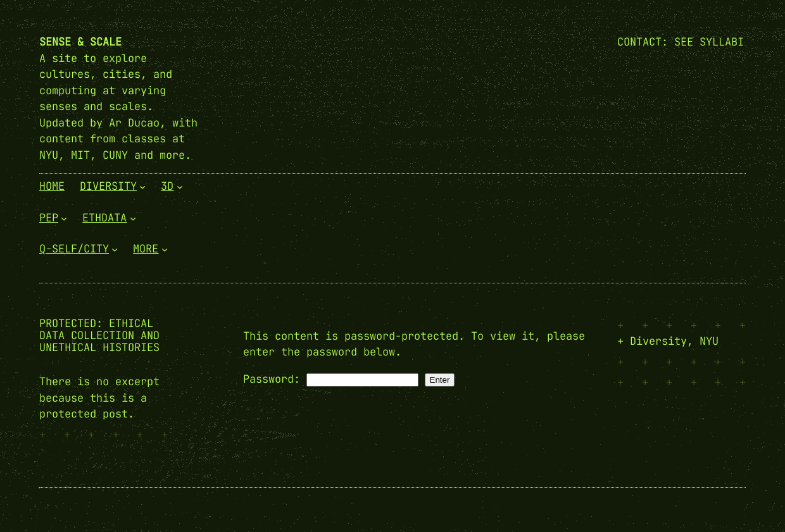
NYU (709, 341)
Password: (331, 379)
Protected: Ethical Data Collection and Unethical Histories (99, 336)
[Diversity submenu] (142, 187)
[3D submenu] (180, 187)
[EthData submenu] (133, 218)
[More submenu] (165, 249)
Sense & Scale (80, 42)
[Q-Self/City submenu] (115, 249)
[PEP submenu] (64, 218)
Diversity (658, 341)
